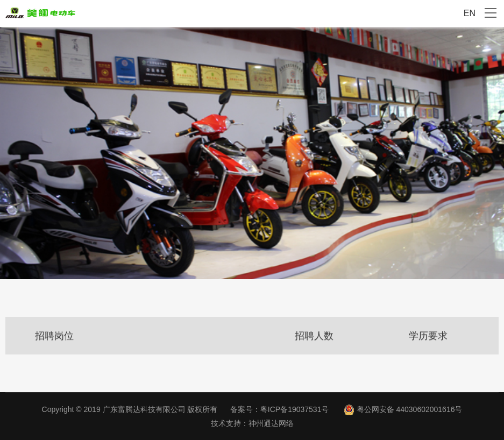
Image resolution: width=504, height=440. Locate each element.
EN (470, 13)
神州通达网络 (271, 423)
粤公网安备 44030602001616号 (410, 409)
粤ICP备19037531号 (295, 409)
